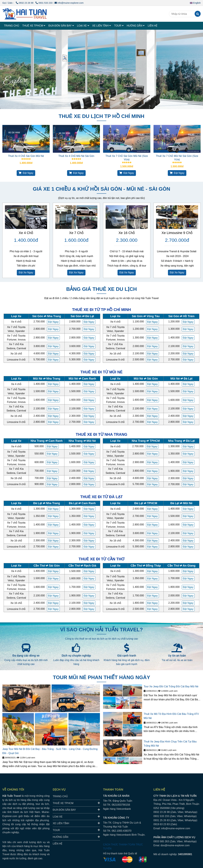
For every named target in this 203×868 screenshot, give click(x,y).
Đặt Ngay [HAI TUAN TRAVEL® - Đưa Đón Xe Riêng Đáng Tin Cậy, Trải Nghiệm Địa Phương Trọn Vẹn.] (26, 173)
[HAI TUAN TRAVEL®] (25, 14)
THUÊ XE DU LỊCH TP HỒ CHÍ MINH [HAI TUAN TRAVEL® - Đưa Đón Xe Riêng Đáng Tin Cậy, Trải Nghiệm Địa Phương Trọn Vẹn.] (101, 116)
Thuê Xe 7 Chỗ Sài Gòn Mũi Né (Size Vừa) (127, 158)
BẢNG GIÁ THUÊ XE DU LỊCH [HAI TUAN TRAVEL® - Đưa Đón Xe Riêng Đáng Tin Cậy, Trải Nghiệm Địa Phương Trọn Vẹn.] (101, 289)
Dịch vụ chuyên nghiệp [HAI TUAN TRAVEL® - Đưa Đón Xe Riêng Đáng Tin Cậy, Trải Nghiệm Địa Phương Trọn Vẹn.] (76, 656)
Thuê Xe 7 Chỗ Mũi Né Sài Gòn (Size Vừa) (177, 158)
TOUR (119, 26)
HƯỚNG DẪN (136, 26)
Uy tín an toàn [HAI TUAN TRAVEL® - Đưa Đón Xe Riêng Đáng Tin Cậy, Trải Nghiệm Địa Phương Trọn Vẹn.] (177, 656)
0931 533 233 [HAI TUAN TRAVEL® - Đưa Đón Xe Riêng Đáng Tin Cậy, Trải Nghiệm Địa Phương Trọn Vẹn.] (44, 3)
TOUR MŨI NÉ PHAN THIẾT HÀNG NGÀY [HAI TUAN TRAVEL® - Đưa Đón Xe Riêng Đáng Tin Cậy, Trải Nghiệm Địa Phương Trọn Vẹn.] (102, 677)
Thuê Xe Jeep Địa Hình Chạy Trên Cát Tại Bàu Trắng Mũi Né (170, 744)
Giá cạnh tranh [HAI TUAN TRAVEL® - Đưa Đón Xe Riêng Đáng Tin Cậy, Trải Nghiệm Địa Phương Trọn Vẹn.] (127, 656)
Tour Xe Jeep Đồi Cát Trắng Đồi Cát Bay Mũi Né (171, 686)
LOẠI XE (83, 26)
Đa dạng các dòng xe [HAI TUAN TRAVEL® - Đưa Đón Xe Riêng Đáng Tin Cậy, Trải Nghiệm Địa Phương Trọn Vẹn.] (26, 656)
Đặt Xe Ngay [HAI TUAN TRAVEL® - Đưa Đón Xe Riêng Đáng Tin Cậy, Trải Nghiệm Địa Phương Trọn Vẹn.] (26, 272)
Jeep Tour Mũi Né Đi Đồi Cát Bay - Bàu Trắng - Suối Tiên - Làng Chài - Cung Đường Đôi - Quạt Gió (50, 751)
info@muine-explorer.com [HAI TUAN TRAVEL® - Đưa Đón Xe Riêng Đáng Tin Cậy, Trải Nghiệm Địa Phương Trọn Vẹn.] (69, 3)
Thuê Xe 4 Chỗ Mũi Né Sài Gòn (76, 156)
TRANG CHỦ (12, 26)
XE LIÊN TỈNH (102, 26)
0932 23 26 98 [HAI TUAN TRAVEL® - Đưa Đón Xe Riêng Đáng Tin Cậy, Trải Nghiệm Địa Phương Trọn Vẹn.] (25, 3)
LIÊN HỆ (152, 26)
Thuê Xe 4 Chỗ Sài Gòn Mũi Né (26, 156)
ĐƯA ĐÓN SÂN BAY (61, 26)
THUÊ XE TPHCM (34, 26)
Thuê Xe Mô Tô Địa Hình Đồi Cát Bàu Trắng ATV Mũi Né (171, 716)
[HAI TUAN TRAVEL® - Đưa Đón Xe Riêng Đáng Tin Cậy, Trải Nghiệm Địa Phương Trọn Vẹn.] (26, 139)
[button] (196, 3)
